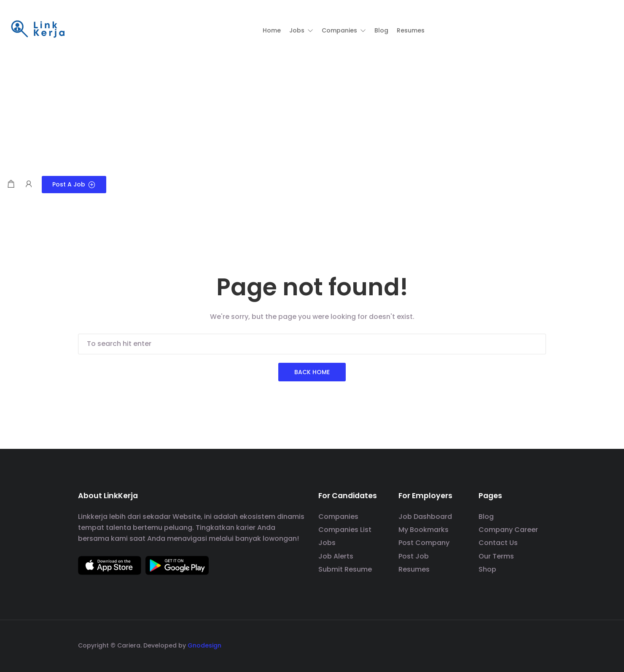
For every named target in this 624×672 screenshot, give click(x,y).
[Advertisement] (312, 113)
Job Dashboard (425, 517)
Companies (338, 517)
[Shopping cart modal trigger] (11, 185)
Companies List (345, 530)
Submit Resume (345, 569)
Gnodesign (204, 645)
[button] (301, 30)
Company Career (508, 530)
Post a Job (74, 184)
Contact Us (498, 543)
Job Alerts (336, 556)
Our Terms (496, 556)
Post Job (414, 556)
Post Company (424, 543)
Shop (487, 569)
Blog (486, 517)
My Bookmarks (424, 530)
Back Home (312, 372)
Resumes (414, 569)
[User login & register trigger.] (29, 185)
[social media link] (539, 644)
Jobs (327, 543)
